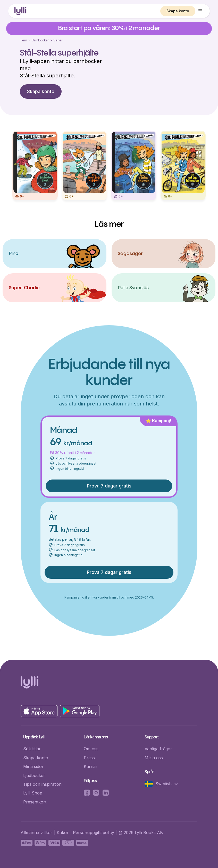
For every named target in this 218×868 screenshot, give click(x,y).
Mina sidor (33, 766)
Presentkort (35, 802)
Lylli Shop (33, 793)
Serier (58, 40)
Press (89, 758)
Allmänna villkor (36, 833)
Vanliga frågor (158, 749)
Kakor (63, 833)
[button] (200, 11)
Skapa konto (178, 11)
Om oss (91, 749)
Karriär (91, 766)
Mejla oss (154, 758)
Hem (23, 40)
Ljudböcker (34, 775)
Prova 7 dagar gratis (109, 486)
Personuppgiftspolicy (94, 833)
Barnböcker (40, 40)
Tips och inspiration (42, 784)
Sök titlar (32, 749)
